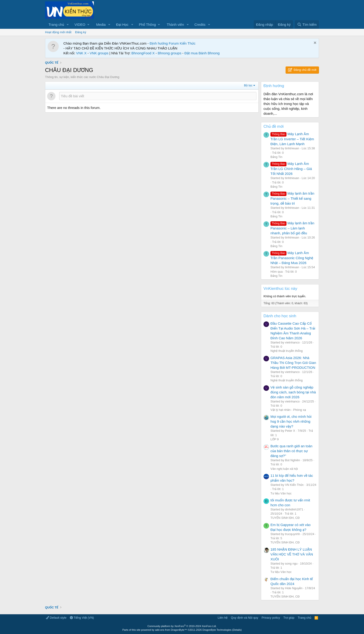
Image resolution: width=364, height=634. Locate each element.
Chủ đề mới (274, 126)
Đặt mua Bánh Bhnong (202, 53)
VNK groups (99, 53)
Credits (200, 25)
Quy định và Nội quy (245, 618)
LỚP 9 (275, 439)
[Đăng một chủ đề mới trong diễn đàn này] (158, 96)
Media (101, 25)
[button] (68, 25)
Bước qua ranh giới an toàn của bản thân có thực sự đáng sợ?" (291, 451)
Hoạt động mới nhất (58, 32)
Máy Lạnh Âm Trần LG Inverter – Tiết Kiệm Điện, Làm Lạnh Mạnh (292, 139)
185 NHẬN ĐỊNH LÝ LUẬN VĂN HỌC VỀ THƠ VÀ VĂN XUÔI (292, 554)
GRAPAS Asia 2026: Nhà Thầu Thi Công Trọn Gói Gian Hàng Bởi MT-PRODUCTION (293, 363)
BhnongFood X (143, 53)
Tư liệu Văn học (281, 493)
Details (237, 630)
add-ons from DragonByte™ (171, 630)
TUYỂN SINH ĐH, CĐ (285, 518)
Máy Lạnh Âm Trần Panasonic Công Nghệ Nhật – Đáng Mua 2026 (292, 258)
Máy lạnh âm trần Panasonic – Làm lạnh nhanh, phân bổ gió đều (292, 228)
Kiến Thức (188, 43)
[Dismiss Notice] (314, 43)
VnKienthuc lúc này (280, 289)
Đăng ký (81, 32)
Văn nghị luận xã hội (284, 469)
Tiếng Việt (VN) (82, 618)
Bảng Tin (276, 157)
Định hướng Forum (164, 43)
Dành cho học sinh (280, 316)
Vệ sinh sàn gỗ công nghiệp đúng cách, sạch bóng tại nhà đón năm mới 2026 (293, 392)
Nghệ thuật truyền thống (287, 351)
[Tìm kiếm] (307, 25)
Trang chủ (56, 25)
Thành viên (175, 25)
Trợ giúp (289, 618)
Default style (56, 618)
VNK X (81, 53)
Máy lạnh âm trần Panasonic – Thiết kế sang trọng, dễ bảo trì (292, 198)
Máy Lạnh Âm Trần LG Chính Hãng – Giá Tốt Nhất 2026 (291, 169)
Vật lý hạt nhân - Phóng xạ (288, 410)
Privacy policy (271, 618)
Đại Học (122, 25)
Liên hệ (223, 618)
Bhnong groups (169, 53)
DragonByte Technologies (217, 630)
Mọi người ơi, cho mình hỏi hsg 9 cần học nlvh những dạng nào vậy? (291, 421)
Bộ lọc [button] (248, 85)
